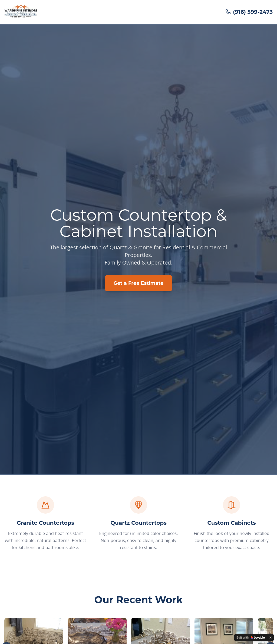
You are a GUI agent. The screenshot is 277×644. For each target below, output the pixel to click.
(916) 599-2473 (249, 12)
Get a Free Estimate (139, 283)
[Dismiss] (271, 638)
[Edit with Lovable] (251, 638)
